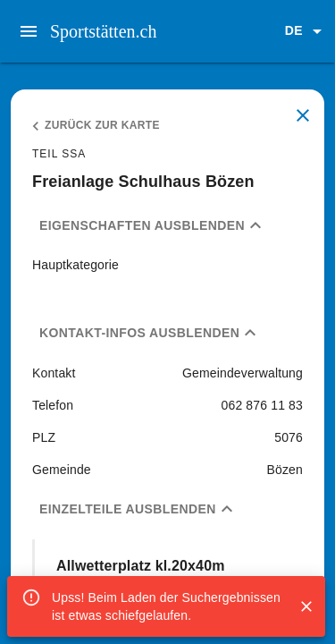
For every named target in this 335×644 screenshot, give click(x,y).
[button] (306, 31)
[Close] (306, 606)
